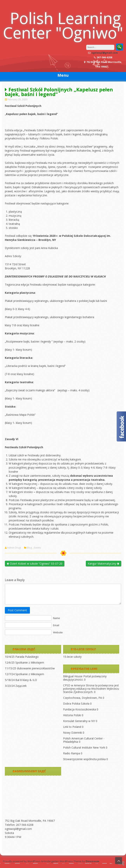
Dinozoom (92, 861)
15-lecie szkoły (72, 657)
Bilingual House (73, 676)
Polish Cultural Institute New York (84, 747)
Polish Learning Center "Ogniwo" (63, 25)
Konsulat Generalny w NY (79, 721)
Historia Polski (72, 715)
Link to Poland (72, 727)
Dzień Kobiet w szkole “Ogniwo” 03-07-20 (35, 564)
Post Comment (17, 610)
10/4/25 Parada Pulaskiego (22, 657)
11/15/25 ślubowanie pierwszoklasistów (30, 668)
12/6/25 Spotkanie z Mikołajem (24, 662)
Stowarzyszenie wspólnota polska (84, 759)
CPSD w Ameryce (74, 685)
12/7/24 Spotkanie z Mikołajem (24, 674)
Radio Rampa (72, 753)
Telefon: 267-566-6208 (19, 825)
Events (37, 548)
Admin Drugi (14, 548)
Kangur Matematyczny (103, 564)
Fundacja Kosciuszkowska (80, 709)
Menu (63, 75)
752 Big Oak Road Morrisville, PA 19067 (30, 821)
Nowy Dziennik (73, 733)
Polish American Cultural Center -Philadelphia (84, 740)
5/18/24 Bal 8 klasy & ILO (21, 680)
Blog (29, 548)
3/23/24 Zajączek (16, 686)
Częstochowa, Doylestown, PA (83, 698)
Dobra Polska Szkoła (76, 704)
